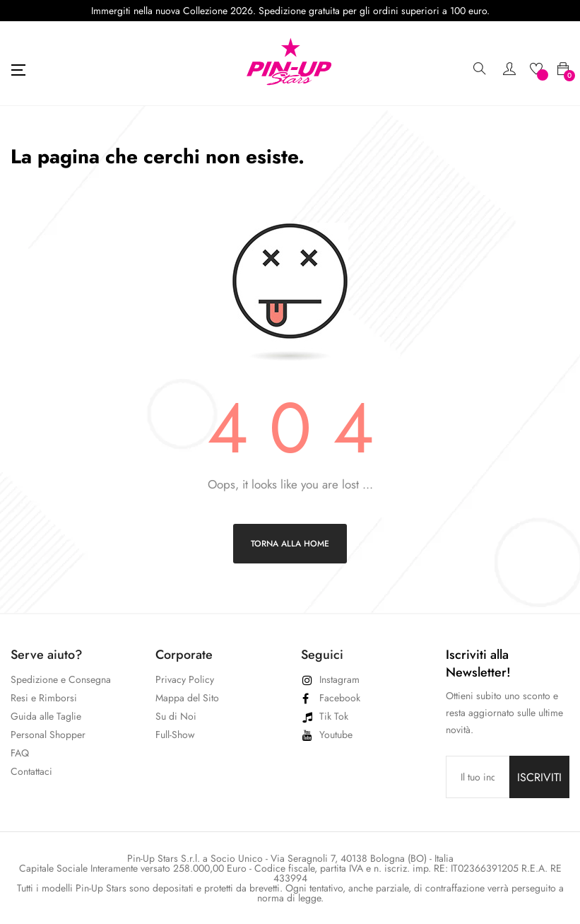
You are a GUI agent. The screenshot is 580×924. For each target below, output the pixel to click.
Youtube (336, 735)
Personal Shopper (48, 735)
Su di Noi (176, 716)
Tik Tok (334, 716)
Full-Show (175, 735)
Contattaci (31, 771)
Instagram (339, 679)
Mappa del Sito (187, 698)
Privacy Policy (185, 679)
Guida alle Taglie (46, 716)
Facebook (340, 698)
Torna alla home (290, 544)
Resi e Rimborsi (44, 698)
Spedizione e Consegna (61, 679)
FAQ (20, 753)
